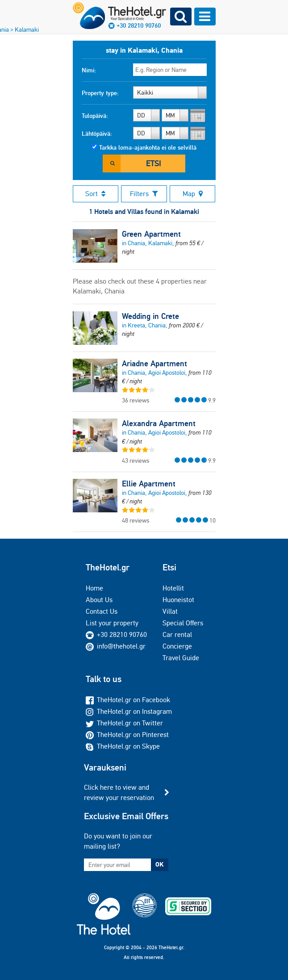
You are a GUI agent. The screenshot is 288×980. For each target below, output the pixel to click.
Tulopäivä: (95, 116)
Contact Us (102, 611)
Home (94, 588)
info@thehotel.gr (116, 646)
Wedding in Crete (150, 316)
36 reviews (136, 400)
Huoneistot (178, 600)
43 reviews (136, 461)
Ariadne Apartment (154, 364)
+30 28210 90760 (122, 634)
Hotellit (173, 588)
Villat (170, 611)
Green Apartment (151, 234)
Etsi (154, 163)
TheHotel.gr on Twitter (124, 723)
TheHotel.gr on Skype (123, 746)
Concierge (177, 646)
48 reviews (136, 520)
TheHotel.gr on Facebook (128, 700)
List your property (112, 623)
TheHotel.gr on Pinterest (127, 735)
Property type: (100, 93)
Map (193, 194)
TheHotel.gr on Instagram (129, 711)
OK (159, 864)
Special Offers (183, 623)
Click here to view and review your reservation (119, 792)
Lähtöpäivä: (97, 134)
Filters (144, 194)
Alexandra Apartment (159, 423)
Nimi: (89, 70)
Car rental (177, 634)
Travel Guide (181, 658)
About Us (99, 600)
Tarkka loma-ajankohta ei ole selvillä (148, 147)
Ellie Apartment (149, 484)
